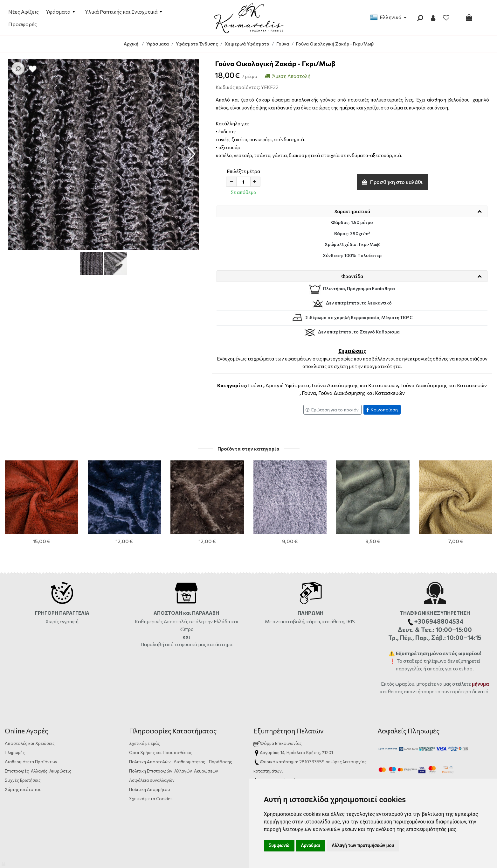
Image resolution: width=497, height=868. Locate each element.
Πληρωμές (15, 752)
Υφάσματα (60, 12)
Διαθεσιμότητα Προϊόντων (31, 762)
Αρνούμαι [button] (311, 845)
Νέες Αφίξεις (24, 12)
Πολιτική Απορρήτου (150, 789)
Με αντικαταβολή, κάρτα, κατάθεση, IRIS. (311, 621)
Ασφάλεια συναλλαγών (152, 780)
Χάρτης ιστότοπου (23, 789)
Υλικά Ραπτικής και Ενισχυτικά (124, 12)
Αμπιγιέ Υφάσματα (287, 385)
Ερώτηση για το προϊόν (332, 410)
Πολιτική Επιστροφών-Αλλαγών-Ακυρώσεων (174, 771)
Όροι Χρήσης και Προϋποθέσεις (161, 752)
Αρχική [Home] (131, 44)
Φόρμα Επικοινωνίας (278, 743)
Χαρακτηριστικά (352, 211)
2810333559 (312, 762)
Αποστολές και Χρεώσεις (30, 743)
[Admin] (4, 862)
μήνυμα (480, 684)
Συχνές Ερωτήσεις (23, 780)
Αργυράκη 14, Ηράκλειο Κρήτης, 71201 (296, 752)
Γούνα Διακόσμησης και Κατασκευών (355, 385)
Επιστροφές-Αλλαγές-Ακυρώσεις (38, 771)
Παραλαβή (153, 644)
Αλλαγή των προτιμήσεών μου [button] (363, 845)
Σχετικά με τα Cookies (151, 798)
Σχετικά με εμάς (145, 743)
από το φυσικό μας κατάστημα (199, 644)
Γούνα (255, 385)
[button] (192, 154)
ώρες (337, 762)
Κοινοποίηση (382, 410)
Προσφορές (23, 24)
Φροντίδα (352, 276)
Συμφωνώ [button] (279, 845)
